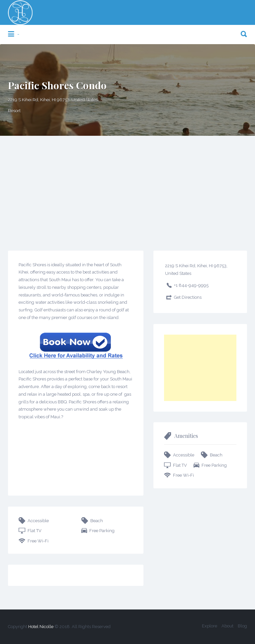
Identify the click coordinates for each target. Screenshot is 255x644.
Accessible (38, 521)
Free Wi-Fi (38, 541)
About (227, 626)
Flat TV (35, 531)
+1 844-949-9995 (191, 285)
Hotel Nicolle (41, 627)
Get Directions (188, 297)
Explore (210, 626)
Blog (242, 626)
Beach (97, 521)
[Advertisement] (127, 186)
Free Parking (102, 531)
